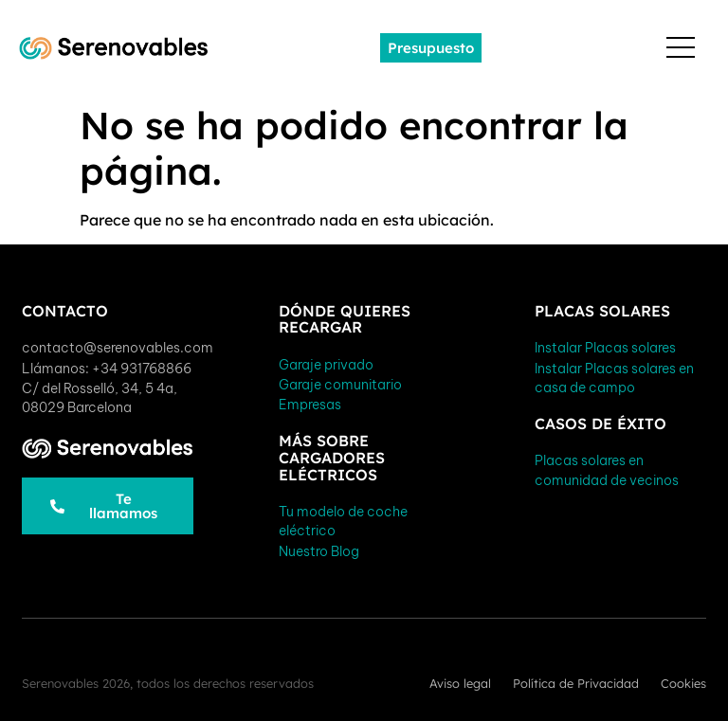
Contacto (65, 311)
